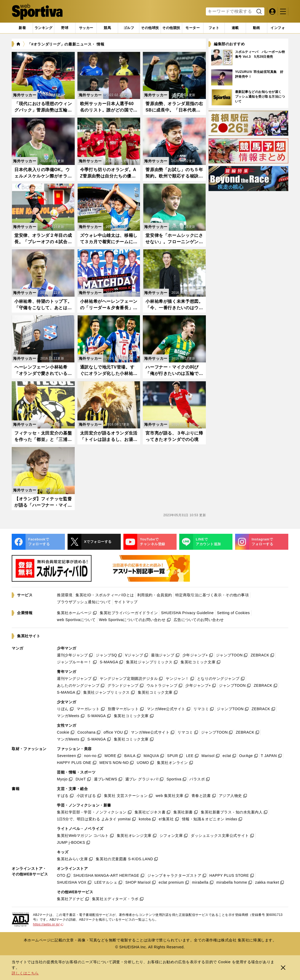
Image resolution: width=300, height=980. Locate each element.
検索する (258, 12)
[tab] (65, 28)
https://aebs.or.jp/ (48, 924)
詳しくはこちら (25, 973)
